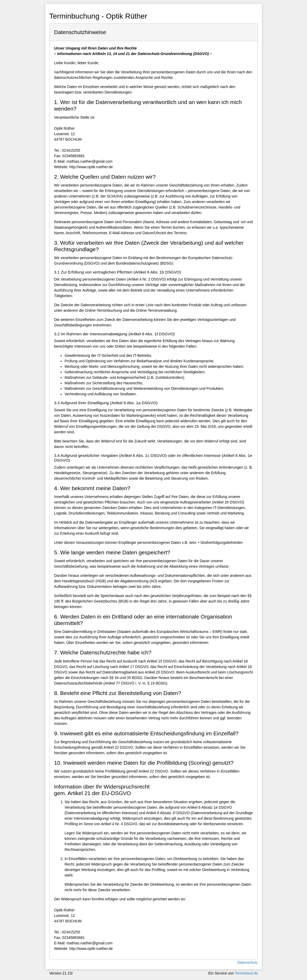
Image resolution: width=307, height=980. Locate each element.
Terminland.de (246, 973)
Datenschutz (248, 962)
